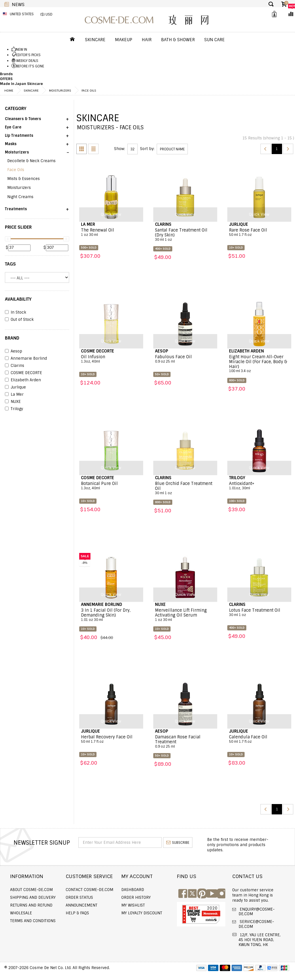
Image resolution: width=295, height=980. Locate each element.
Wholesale (21, 913)
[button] (37, 121)
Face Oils (89, 90)
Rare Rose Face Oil (259, 232)
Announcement (82, 905)
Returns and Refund (31, 905)
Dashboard (133, 890)
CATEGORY (16, 109)
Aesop (14, 351)
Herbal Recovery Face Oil (111, 739)
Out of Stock (19, 320)
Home (9, 90)
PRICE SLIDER (18, 227)
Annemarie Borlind (26, 359)
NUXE (13, 402)
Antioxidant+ (259, 486)
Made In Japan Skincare (21, 84)
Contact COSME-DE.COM (89, 890)
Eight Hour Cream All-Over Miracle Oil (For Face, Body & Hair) (259, 364)
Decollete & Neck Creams (31, 161)
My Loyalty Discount (142, 913)
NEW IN (22, 50)
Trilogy (14, 409)
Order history (136, 897)
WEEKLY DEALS (27, 61)
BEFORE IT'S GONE (30, 66)
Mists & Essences (23, 179)
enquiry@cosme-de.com (257, 912)
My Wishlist (133, 905)
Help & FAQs (77, 913)
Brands (6, 74)
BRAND (12, 338)
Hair (147, 40)
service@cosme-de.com (256, 924)
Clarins (15, 366)
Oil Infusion (111, 359)
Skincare (95, 40)
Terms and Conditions (33, 921)
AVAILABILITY (18, 299)
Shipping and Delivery (33, 897)
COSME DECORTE (23, 373)
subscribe (178, 843)
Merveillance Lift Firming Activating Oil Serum (185, 615)
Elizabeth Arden (23, 380)
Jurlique (15, 387)
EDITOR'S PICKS (28, 55)
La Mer (14, 395)
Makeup (124, 40)
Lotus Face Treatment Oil (259, 613)
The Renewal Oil (111, 232)
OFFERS (6, 79)
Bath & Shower (178, 40)
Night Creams (20, 197)
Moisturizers (60, 90)
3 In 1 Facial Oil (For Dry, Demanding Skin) (111, 615)
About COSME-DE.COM (31, 890)
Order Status (79, 897)
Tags (10, 264)
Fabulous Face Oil (185, 359)
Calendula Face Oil (259, 739)
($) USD (46, 14)
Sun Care (214, 40)
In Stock (16, 312)
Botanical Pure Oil (111, 486)
